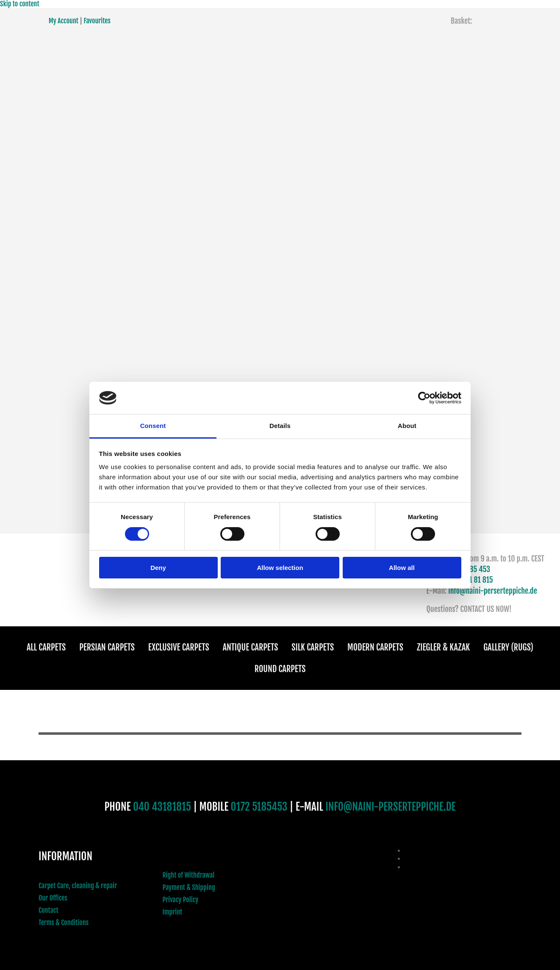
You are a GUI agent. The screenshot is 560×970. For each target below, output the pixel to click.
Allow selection (280, 568)
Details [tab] (280, 426)
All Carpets (46, 647)
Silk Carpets (313, 647)
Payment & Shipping (189, 887)
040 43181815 (162, 807)
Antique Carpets (251, 647)
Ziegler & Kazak (443, 647)
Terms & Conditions (64, 923)
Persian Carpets (107, 647)
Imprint (173, 912)
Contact (49, 910)
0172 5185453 (259, 807)
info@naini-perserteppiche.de (493, 591)
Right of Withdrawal (189, 875)
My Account (64, 21)
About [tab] (407, 426)
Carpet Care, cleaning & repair (78, 886)
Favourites (97, 21)
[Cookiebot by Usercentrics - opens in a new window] (424, 398)
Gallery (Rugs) (508, 647)
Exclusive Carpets (179, 647)
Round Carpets (280, 669)
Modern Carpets (375, 647)
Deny (158, 568)
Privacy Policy (181, 900)
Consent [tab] (153, 426)
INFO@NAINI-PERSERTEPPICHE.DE (390, 807)
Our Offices (53, 898)
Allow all (402, 568)
